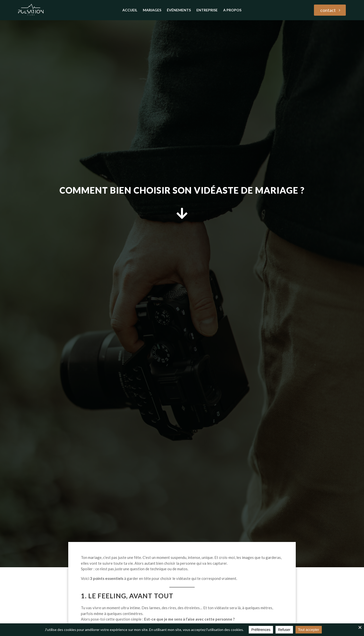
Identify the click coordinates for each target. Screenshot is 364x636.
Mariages (152, 10)
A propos (232, 10)
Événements (179, 10)
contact (328, 10)
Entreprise (207, 10)
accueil (130, 10)
